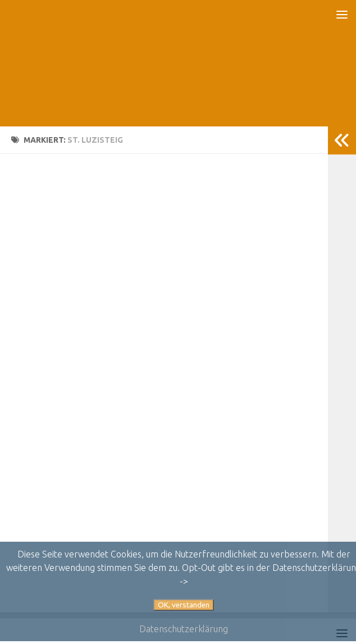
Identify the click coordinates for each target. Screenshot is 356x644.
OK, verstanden (184, 605)
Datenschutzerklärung (184, 629)
